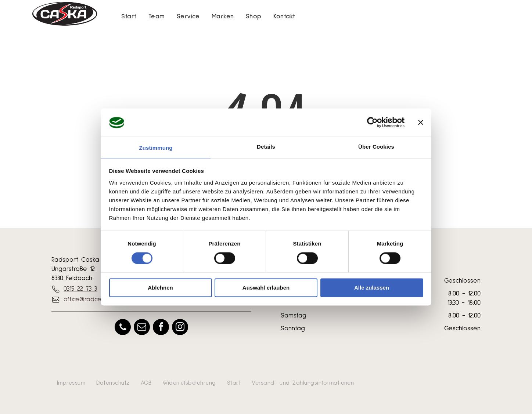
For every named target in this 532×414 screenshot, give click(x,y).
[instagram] (180, 328)
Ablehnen (160, 288)
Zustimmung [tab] (156, 148)
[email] (142, 328)
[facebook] (161, 328)
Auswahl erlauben (266, 288)
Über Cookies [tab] (376, 147)
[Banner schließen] (421, 123)
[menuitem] (129, 17)
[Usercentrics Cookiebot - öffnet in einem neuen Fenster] (372, 123)
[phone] (123, 328)
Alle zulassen (372, 288)
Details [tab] (266, 147)
